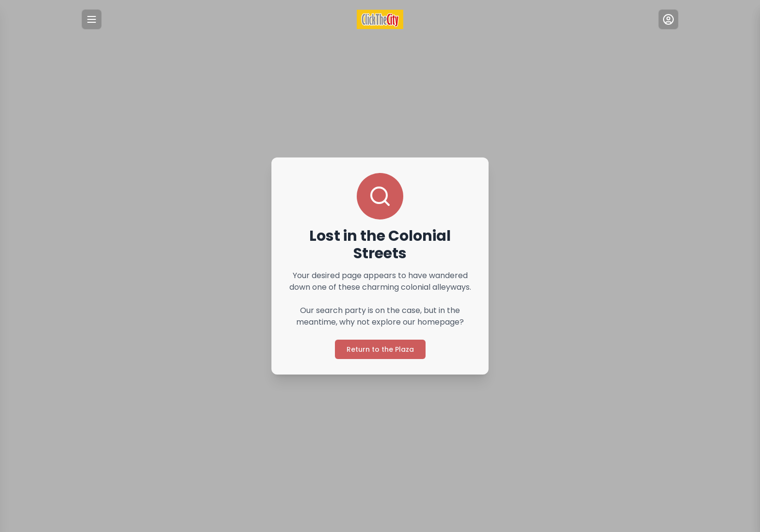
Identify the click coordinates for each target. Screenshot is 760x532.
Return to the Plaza (380, 349)
